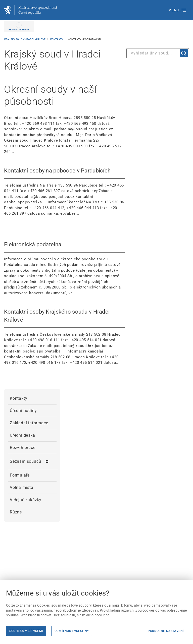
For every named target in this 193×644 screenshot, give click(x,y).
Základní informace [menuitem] (29, 423)
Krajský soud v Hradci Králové (25, 39)
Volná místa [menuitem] (22, 487)
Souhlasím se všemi (26, 631)
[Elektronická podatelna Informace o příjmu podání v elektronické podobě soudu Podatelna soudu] (64, 268)
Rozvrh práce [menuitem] (23, 448)
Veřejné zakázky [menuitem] (26, 500)
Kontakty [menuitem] (18, 398)
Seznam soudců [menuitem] (25, 461)
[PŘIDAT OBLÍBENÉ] (19, 27)
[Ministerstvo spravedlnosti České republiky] (30, 10)
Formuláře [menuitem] (20, 475)
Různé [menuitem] (16, 512)
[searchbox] (158, 53)
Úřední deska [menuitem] (22, 435)
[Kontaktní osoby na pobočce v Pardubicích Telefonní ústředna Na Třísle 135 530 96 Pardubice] (64, 192)
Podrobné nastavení (166, 631)
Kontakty (57, 39)
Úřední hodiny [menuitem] (23, 411)
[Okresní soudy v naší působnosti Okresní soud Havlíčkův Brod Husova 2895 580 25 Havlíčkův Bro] (64, 119)
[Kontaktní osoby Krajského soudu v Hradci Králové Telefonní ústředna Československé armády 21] (64, 337)
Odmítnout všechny (72, 631)
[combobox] (158, 53)
